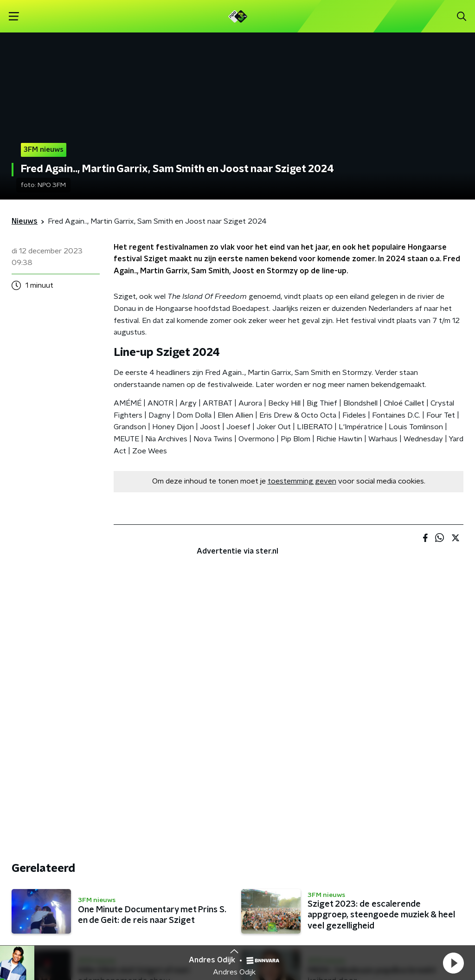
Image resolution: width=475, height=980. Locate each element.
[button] (453, 963)
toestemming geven (302, 481)
